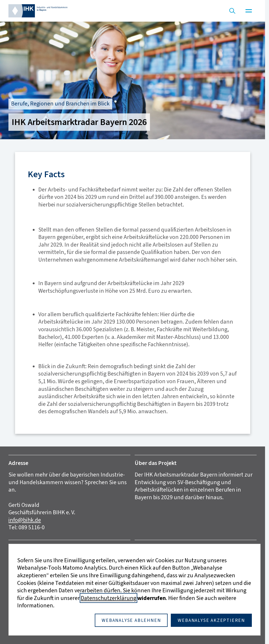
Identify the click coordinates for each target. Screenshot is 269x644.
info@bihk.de (25, 520)
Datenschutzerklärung (108, 598)
